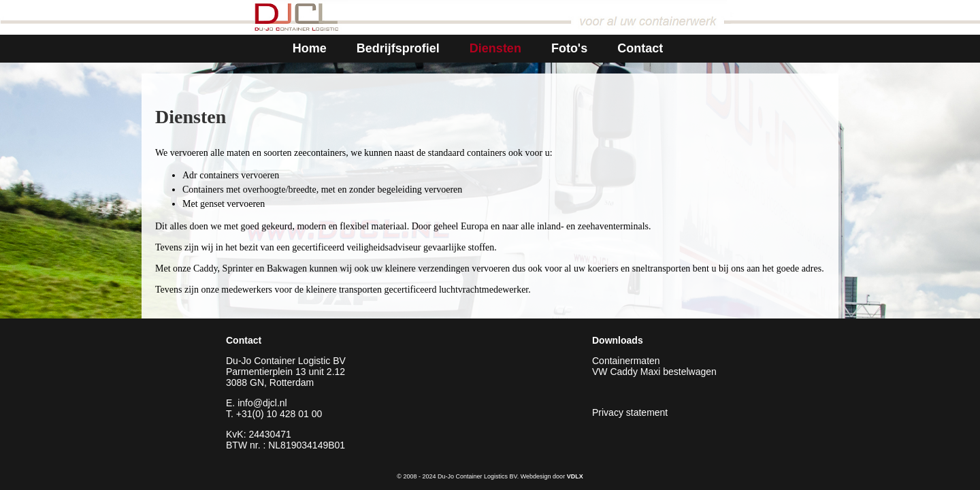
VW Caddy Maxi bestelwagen (654, 372)
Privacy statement (630, 412)
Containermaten (626, 361)
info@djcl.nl (262, 403)
